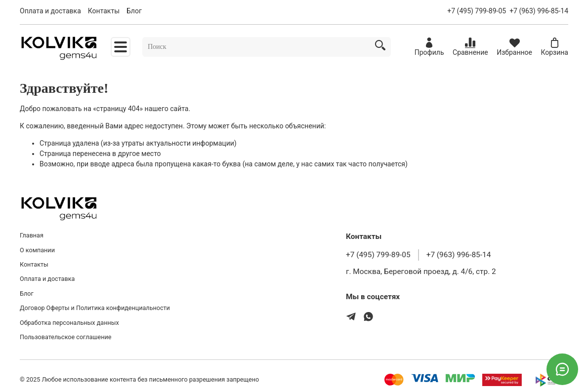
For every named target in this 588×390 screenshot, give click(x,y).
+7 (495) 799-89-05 (477, 11)
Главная (32, 235)
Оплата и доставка (50, 11)
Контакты (104, 11)
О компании (37, 250)
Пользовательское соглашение (65, 337)
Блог (134, 11)
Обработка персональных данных (69, 323)
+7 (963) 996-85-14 (539, 11)
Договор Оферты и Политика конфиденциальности (95, 308)
